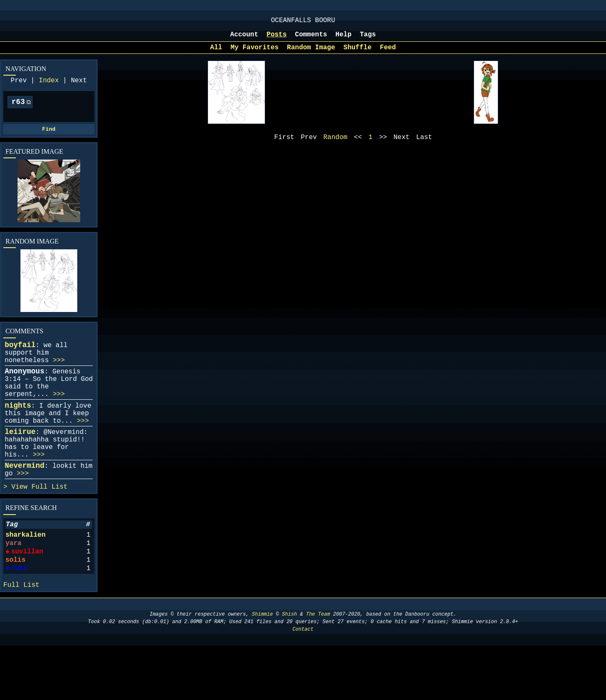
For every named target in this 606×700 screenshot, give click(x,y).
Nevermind (24, 502)
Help (343, 39)
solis (15, 609)
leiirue (20, 462)
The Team (318, 668)
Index (49, 88)
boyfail (20, 358)
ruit (18, 619)
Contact (303, 684)
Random (335, 145)
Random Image (311, 53)
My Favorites (255, 53)
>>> (59, 377)
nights (18, 431)
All (216, 53)
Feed (388, 53)
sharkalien (25, 578)
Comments (311, 39)
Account (244, 39)
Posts (276, 39)
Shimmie (262, 668)
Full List (49, 527)
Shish (289, 668)
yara (13, 588)
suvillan (27, 599)
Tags (368, 39)
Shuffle (357, 53)
